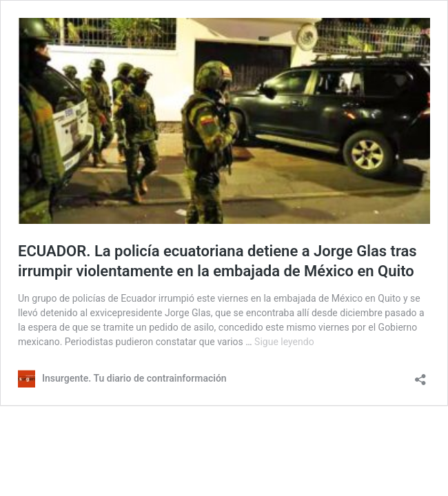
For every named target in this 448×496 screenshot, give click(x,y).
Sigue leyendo (284, 342)
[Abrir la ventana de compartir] (420, 375)
